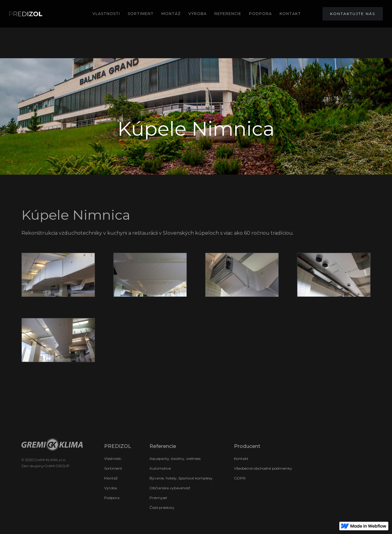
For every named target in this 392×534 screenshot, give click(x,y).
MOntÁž (171, 14)
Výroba (111, 488)
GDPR (240, 478)
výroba (198, 14)
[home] (26, 14)
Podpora (112, 498)
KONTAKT (290, 14)
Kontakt (241, 458)
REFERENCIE (228, 14)
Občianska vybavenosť (170, 488)
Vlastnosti (106, 14)
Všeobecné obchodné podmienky (263, 468)
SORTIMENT (141, 14)
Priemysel (158, 498)
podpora (260, 14)
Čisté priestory (162, 507)
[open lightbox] (58, 275)
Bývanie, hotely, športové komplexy (181, 478)
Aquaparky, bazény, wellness (175, 458)
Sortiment (113, 468)
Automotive (160, 468)
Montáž (111, 478)
